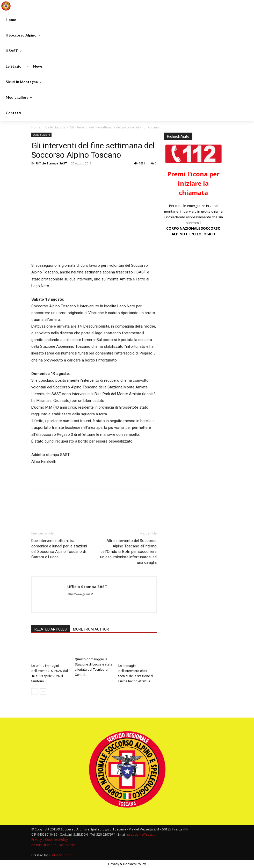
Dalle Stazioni (55, 127)
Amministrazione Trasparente (53, 845)
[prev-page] (35, 692)
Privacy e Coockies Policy (50, 840)
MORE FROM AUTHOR (91, 629)
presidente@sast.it (140, 834)
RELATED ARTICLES (51, 629)
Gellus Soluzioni (61, 855)
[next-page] (43, 692)
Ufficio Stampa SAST (52, 163)
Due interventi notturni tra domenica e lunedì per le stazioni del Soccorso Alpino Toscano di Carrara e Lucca (59, 549)
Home (36, 127)
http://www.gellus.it (80, 594)
